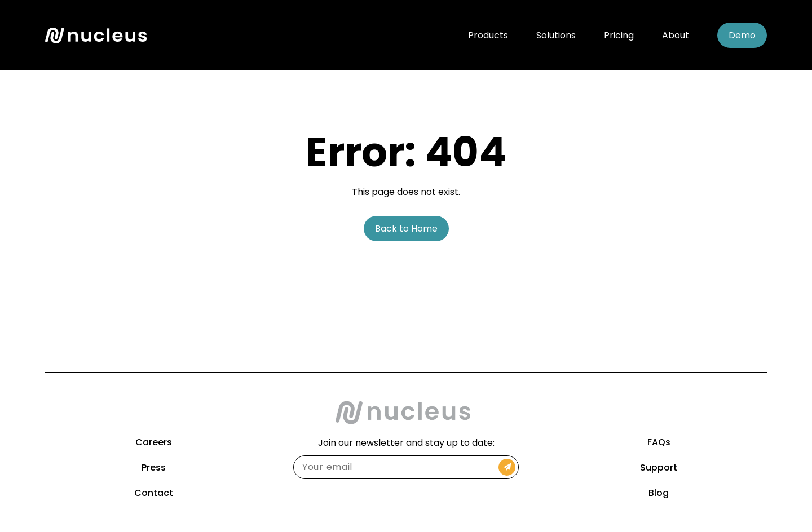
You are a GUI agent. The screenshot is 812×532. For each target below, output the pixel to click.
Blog (659, 493)
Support (659, 467)
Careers (154, 442)
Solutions (556, 35)
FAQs (659, 442)
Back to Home (406, 229)
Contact (154, 493)
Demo (742, 35)
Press (154, 467)
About (676, 35)
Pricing (619, 35)
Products (488, 35)
